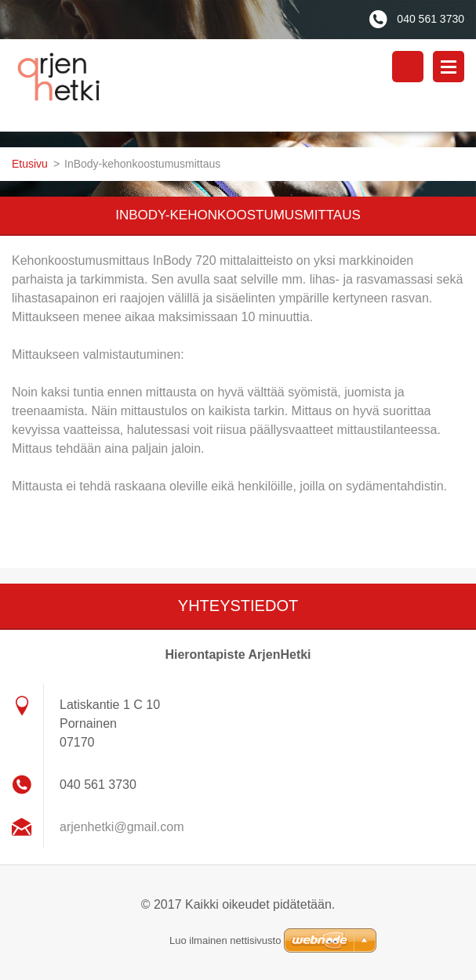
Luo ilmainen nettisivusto (225, 940)
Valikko (449, 67)
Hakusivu (408, 67)
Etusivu (30, 164)
